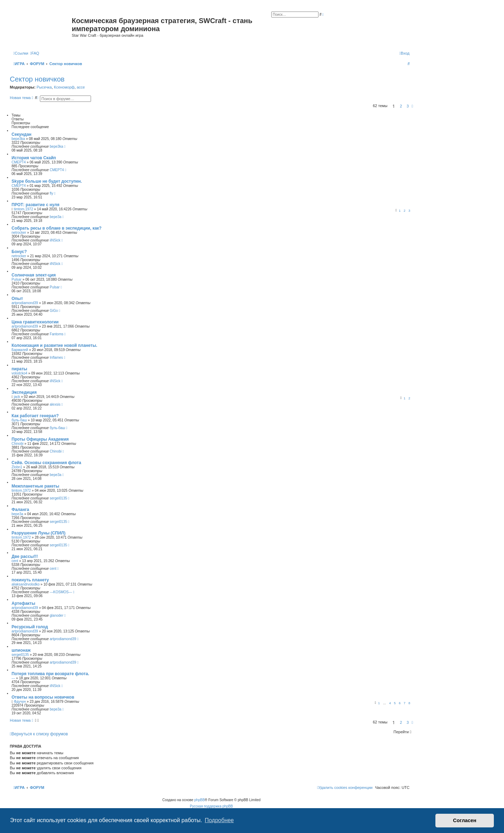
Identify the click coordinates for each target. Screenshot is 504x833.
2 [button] (401, 106)
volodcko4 (19, 373)
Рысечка (44, 87)
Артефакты (23, 603)
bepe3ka (18, 139)
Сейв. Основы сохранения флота (46, 463)
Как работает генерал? (35, 416)
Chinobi (17, 444)
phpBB (199, 800)
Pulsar (16, 279)
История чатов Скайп (34, 158)
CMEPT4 (19, 162)
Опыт (17, 299)
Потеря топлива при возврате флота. (50, 674)
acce (81, 87)
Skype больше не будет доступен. (47, 181)
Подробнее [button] (219, 820)
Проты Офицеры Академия (40, 439)
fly (51, 193)
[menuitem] (35, 53)
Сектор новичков (37, 79)
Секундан (22, 134)
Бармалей (20, 350)
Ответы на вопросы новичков (43, 697)
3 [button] (408, 106)
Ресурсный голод (30, 627)
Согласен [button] (465, 820)
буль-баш (19, 420)
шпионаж (21, 650)
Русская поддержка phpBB (211, 806)
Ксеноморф (64, 87)
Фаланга (20, 510)
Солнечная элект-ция (34, 275)
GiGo (54, 311)
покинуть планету (30, 580)
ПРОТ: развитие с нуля (36, 205)
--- (13, 678)
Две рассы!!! (25, 556)
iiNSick (55, 240)
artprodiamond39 (25, 303)
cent (15, 561)
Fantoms (57, 334)
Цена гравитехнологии (35, 322)
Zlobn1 (17, 467)
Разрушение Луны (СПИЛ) (38, 533)
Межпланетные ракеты (35, 486)
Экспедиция (24, 392)
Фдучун (20, 702)
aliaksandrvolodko (26, 584)
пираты (19, 369)
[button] (412, 106)
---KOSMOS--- (61, 592)
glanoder (57, 615)
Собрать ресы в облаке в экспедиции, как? (57, 228)
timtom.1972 (23, 209)
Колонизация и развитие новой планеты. (54, 345)
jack (17, 397)
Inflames (56, 358)
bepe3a (55, 217)
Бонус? (19, 252)
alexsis (55, 404)
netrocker (19, 233)
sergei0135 (58, 498)
